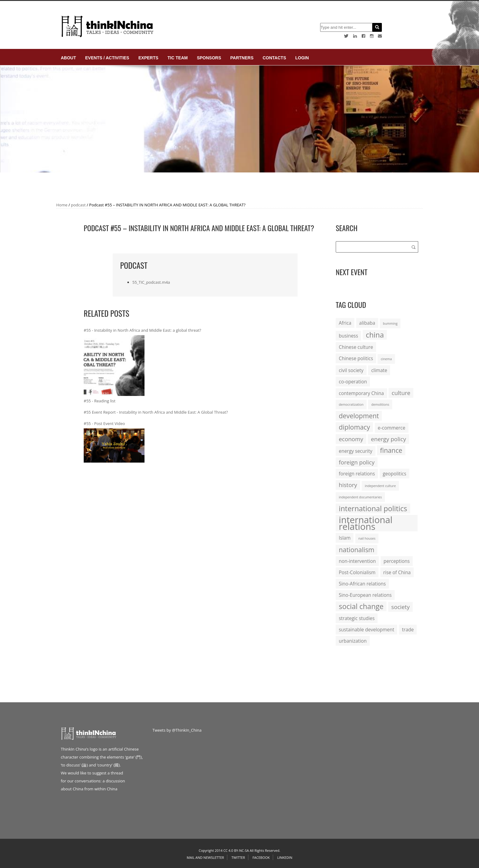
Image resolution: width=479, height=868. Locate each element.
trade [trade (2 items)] (408, 630)
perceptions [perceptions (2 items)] (397, 561)
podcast (78, 205)
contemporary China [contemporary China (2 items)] (361, 393)
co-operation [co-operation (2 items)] (353, 382)
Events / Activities (107, 58)
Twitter (238, 857)
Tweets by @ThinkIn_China (177, 730)
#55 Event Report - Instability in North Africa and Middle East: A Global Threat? (156, 412)
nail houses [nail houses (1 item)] (367, 538)
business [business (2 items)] (348, 336)
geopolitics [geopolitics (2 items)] (395, 474)
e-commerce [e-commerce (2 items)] (392, 428)
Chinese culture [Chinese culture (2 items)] (356, 347)
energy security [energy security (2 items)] (356, 451)
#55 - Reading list (100, 401)
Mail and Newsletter (205, 857)
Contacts (274, 58)
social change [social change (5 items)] (361, 606)
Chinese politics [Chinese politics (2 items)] (356, 358)
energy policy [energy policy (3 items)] (388, 439)
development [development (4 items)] (359, 416)
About (68, 58)
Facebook (261, 857)
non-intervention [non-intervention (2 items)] (357, 561)
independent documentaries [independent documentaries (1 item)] (360, 497)
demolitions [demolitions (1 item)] (380, 404)
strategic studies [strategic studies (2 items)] (357, 618)
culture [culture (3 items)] (401, 393)
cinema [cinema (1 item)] (386, 359)
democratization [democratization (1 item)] (351, 404)
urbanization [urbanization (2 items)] (353, 641)
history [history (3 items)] (348, 485)
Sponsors (209, 58)
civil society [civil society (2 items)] (351, 370)
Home (62, 205)
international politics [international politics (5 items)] (373, 508)
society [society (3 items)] (400, 607)
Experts (148, 58)
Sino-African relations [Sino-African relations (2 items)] (362, 584)
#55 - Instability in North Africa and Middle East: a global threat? (142, 330)
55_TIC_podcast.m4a (151, 282)
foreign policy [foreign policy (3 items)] (357, 462)
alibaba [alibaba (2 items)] (367, 323)
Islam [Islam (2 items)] (345, 538)
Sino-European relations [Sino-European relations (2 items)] (365, 595)
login (302, 58)
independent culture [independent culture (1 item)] (380, 486)
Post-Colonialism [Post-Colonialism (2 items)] (357, 572)
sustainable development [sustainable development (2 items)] (366, 630)
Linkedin (285, 857)
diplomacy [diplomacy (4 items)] (354, 427)
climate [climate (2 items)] (379, 370)
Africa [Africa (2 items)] (345, 323)
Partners (242, 58)
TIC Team (177, 58)
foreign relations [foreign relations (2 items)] (357, 474)
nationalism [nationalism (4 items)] (357, 550)
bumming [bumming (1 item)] (390, 323)
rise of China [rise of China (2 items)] (397, 572)
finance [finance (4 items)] (391, 450)
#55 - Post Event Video (104, 423)
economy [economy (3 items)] (351, 439)
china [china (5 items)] (375, 335)
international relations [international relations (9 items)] (366, 523)
